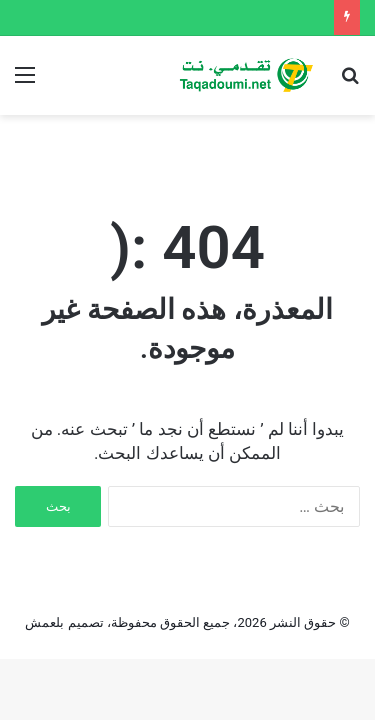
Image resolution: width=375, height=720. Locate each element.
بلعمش (44, 622)
